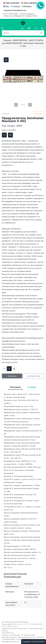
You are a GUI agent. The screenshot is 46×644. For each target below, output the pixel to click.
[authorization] (22, 28)
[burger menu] (2, 28)
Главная (7, 40)
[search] (41, 33)
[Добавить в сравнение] (10, 135)
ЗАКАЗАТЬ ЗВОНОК (41, 5)
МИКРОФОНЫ (20, 40)
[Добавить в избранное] (4, 135)
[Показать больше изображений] (6, 60)
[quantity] (9, 369)
